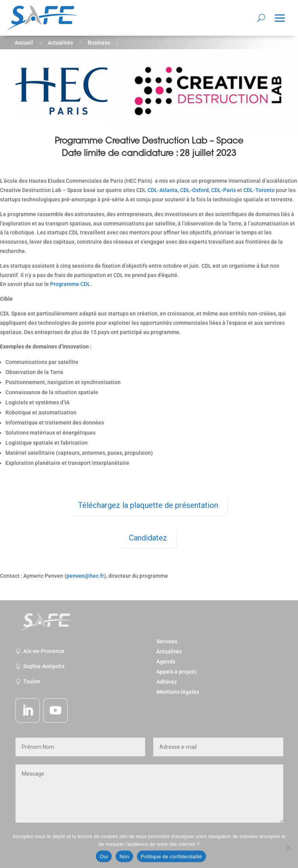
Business (99, 43)
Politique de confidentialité (172, 857)
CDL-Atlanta (163, 190)
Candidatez (148, 538)
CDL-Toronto (259, 190)
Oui (104, 857)
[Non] (288, 847)
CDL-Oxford (194, 190)
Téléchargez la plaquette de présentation (148, 505)
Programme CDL (70, 284)
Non (124, 857)
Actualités (60, 43)
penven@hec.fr (85, 576)
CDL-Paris (223, 190)
